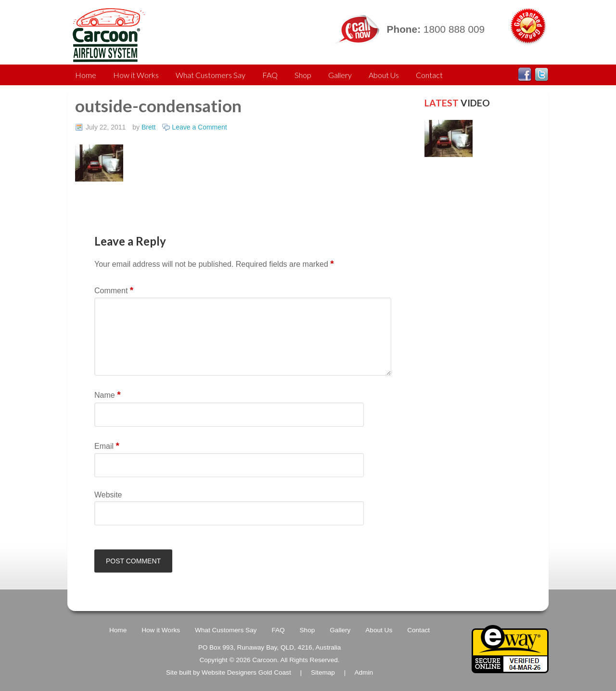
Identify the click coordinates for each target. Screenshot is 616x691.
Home (86, 75)
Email (107, 446)
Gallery (340, 75)
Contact (429, 75)
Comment (114, 290)
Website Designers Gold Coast (246, 672)
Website (108, 495)
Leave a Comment (199, 127)
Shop (303, 75)
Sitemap (323, 672)
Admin (364, 672)
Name (108, 395)
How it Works (136, 75)
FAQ (270, 75)
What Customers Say (211, 75)
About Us (384, 75)
